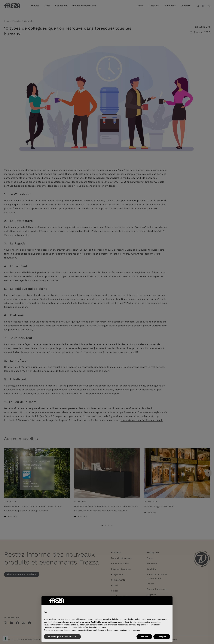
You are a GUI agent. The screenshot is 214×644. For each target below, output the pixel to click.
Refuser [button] (144, 636)
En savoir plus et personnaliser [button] (62, 636)
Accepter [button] (162, 636)
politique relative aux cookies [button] (149, 622)
